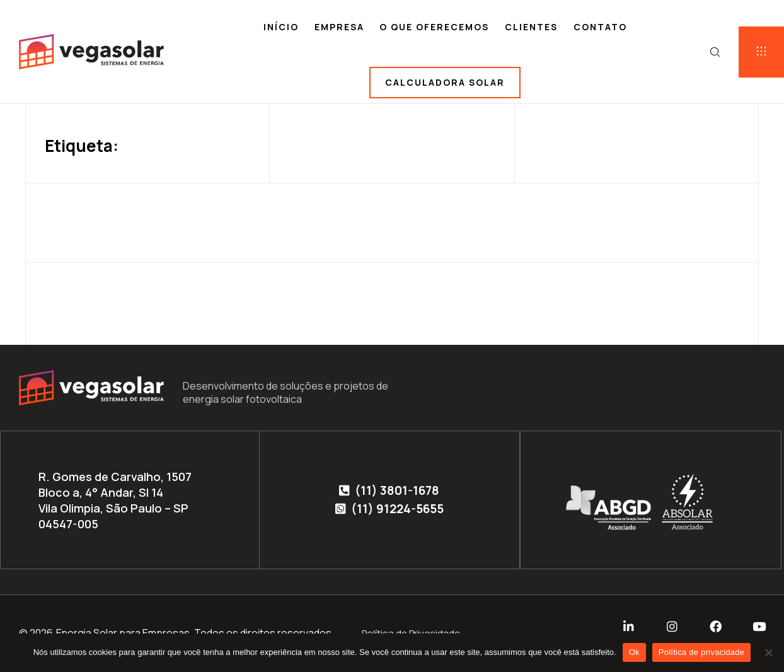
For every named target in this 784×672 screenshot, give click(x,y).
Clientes (531, 27)
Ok (634, 652)
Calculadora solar (445, 82)
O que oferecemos (434, 27)
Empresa (339, 27)
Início (281, 27)
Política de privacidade (702, 652)
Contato (600, 27)
